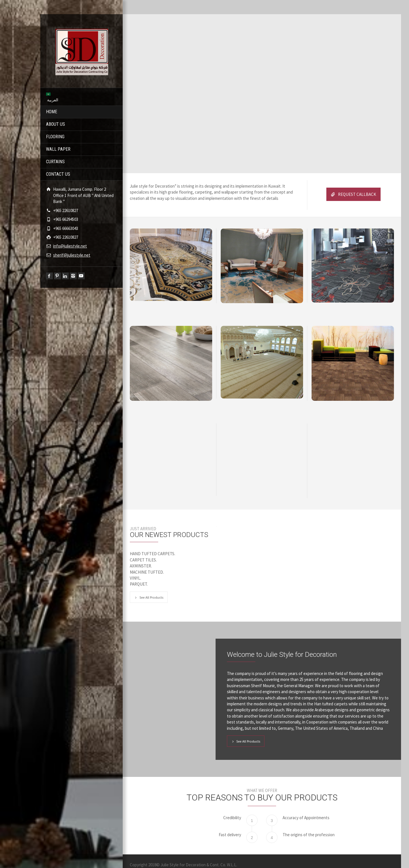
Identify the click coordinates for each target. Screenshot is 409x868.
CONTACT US (58, 174)
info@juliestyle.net (70, 246)
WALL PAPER (58, 149)
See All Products (149, 597)
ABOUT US (56, 124)
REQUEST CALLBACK (353, 194)
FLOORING (55, 137)
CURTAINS (55, 162)
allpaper (232, 192)
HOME (52, 112)
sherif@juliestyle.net (72, 255)
